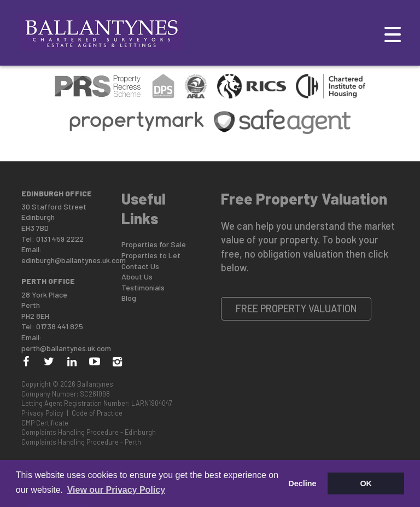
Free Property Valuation (296, 308)
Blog (129, 298)
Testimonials (143, 287)
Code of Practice (97, 413)
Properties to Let (151, 255)
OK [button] (366, 483)
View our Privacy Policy (116, 490)
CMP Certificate (45, 423)
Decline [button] (302, 483)
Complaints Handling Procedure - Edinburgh (89, 432)
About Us (137, 276)
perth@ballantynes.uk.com (66, 348)
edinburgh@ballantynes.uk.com (74, 260)
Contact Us (140, 266)
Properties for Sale (154, 244)
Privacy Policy (42, 413)
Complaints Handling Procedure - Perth (81, 442)
